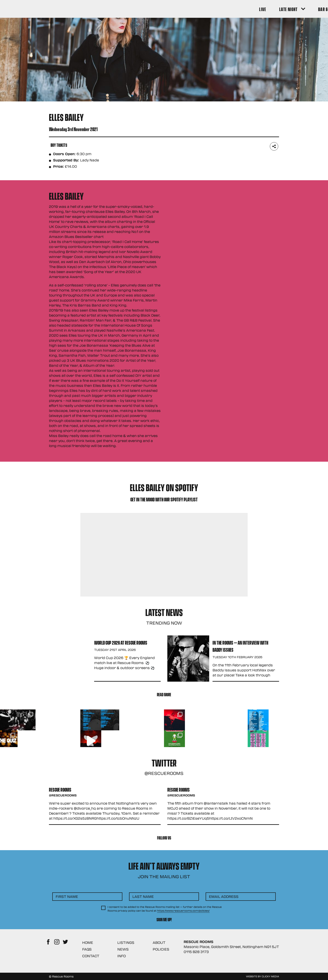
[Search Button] (273, 9)
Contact (91, 956)
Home (88, 942)
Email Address (224, 896)
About (159, 942)
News (123, 949)
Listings (126, 942)
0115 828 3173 (196, 952)
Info (122, 956)
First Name (67, 896)
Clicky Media (270, 976)
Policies (161, 949)
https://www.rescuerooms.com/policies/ (183, 911)
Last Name (143, 896)
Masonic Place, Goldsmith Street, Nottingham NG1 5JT (231, 947)
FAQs (87, 949)
